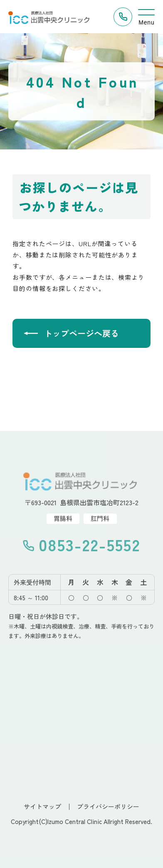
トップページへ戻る (81, 333)
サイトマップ (42, 806)
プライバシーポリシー (108, 806)
